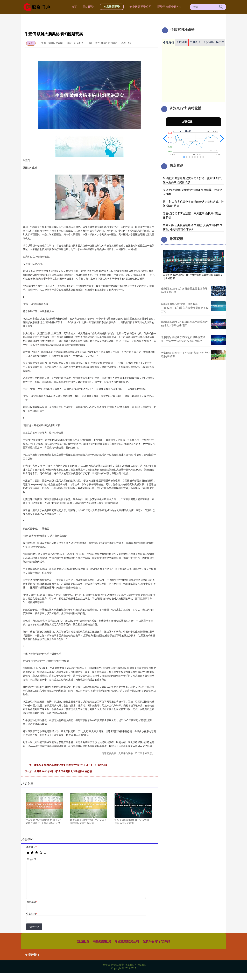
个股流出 (208, 42)
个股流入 (195, 42)
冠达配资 (88, 7)
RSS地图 (129, 965)
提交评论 (34, 927)
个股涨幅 (169, 42)
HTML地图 (140, 965)
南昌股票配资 (112, 7)
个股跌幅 (182, 42)
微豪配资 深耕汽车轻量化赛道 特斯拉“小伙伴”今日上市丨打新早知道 (71, 765)
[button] (165, 139)
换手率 (220, 42)
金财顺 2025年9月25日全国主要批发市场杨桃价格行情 (63, 771)
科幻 (31, 43)
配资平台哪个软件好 (170, 7)
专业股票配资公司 (140, 7)
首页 (74, 7)
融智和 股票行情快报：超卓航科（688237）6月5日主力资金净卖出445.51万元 (185, 308)
